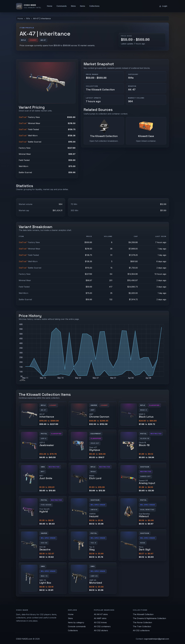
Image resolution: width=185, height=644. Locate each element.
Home (50, 6)
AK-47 (132, 90)
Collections (94, 6)
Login (163, 6)
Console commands (77, 626)
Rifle (28, 18)
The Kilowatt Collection (100, 90)
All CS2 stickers (101, 630)
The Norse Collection (142, 622)
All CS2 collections (141, 630)
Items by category (76, 622)
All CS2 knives (100, 622)
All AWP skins (100, 618)
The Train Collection (142, 626)
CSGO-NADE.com (24, 639)
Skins (73, 6)
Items (83, 6)
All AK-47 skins (101, 614)
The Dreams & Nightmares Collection (149, 618)
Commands (62, 6)
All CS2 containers (102, 626)
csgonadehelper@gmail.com (156, 639)
